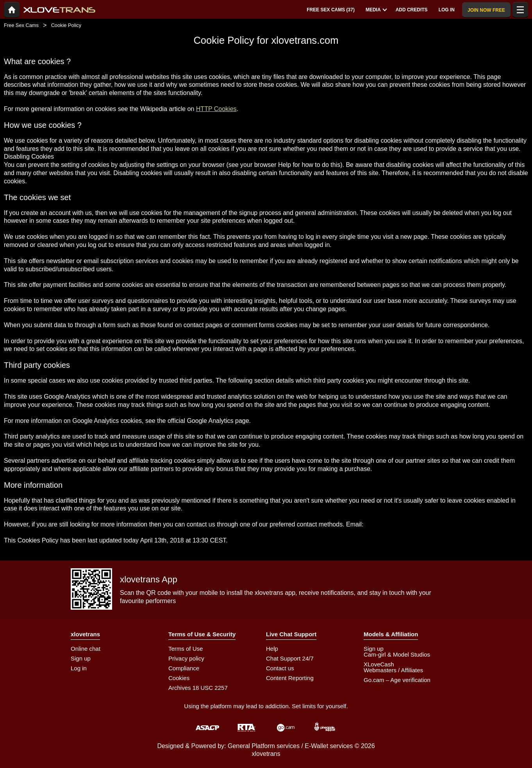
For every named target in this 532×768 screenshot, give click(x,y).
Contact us (280, 668)
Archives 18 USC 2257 (198, 688)
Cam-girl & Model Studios (397, 654)
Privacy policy (186, 658)
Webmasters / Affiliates (393, 670)
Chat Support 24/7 (290, 658)
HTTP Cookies (216, 109)
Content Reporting (290, 678)
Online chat (86, 649)
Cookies (179, 678)
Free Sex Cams (21, 25)
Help (272, 649)
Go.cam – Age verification (397, 680)
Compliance (184, 668)
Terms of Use (186, 649)
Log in (79, 668)
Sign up (81, 658)
